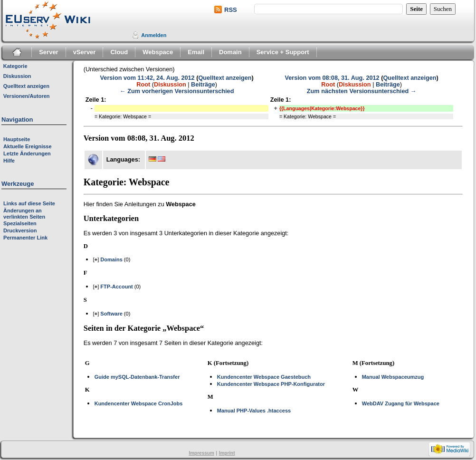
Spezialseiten (20, 223)
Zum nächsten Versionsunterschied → (362, 91)
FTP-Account (116, 287)
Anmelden (154, 35)
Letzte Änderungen (27, 153)
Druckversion (20, 230)
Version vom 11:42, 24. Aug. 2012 (148, 78)
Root (143, 85)
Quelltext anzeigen (225, 78)
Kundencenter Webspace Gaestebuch (264, 377)
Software (111, 314)
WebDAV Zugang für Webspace (401, 403)
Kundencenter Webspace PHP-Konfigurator (271, 384)
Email (196, 52)
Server (48, 52)
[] (96, 259)
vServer (85, 52)
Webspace (158, 52)
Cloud (119, 52)
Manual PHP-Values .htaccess (254, 411)
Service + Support (283, 52)
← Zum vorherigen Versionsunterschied (177, 91)
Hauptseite (17, 139)
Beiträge (203, 85)
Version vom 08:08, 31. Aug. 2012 (332, 78)
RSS (231, 10)
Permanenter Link (25, 238)
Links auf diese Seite (29, 203)
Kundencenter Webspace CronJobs (139, 403)
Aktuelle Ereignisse (28, 146)
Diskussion (170, 85)
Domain (230, 52)
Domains (111, 259)
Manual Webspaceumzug (393, 377)
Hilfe (9, 161)
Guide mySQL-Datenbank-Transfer (137, 377)
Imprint (227, 453)
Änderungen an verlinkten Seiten (24, 214)
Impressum (201, 453)
